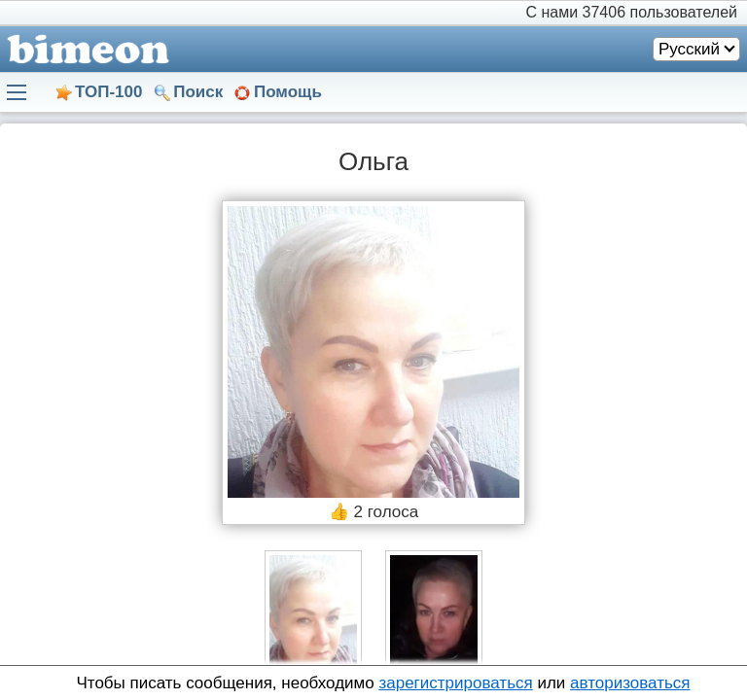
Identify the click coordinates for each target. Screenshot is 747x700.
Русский (689, 49)
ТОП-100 (108, 92)
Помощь (288, 92)
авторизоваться (630, 683)
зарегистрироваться (455, 683)
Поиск (198, 92)
